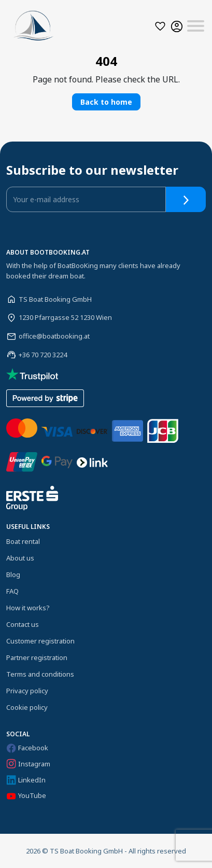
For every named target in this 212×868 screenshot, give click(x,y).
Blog (13, 575)
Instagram (28, 764)
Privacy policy (27, 691)
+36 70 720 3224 (43, 355)
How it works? (28, 608)
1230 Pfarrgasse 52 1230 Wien (65, 317)
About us (20, 558)
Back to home (106, 102)
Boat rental (23, 541)
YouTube (26, 796)
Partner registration (37, 657)
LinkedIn (26, 780)
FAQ (12, 591)
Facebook (27, 748)
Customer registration (40, 641)
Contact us (23, 624)
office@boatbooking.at (54, 336)
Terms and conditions (40, 674)
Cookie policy (27, 707)
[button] (160, 26)
